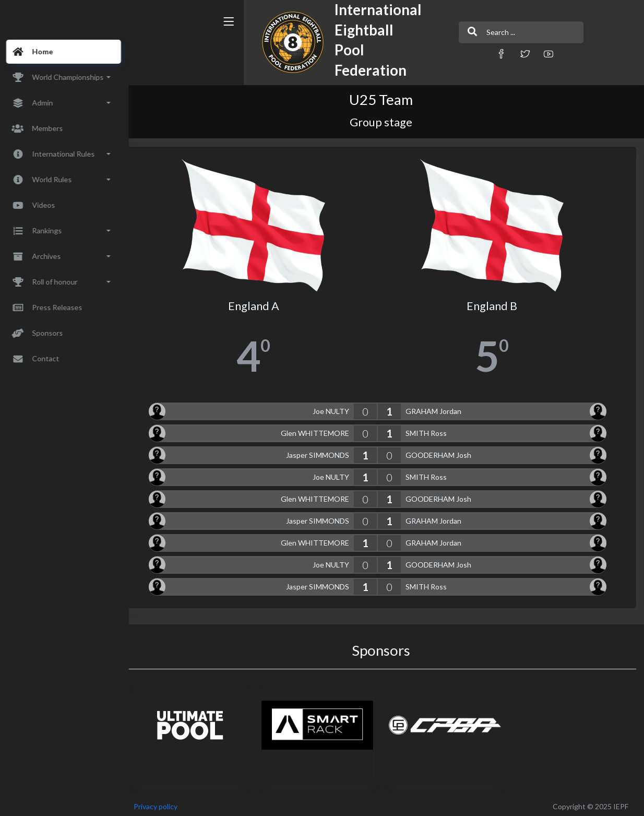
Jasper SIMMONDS (324, 451)
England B (495, 302)
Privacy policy (168, 803)
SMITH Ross (432, 429)
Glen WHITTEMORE (321, 429)
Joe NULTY (337, 407)
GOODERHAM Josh (445, 451)
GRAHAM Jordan (440, 407)
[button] (445, 54)
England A (263, 302)
